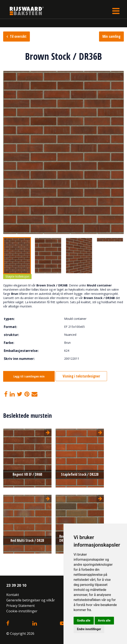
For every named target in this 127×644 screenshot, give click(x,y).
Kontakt (13, 595)
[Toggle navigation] (116, 11)
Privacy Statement (21, 606)
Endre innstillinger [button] (89, 629)
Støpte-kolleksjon (17, 276)
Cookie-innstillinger (22, 611)
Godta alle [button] (84, 620)
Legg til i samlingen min (29, 376)
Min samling (111, 36)
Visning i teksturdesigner (81, 376)
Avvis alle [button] (104, 620)
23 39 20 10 (16, 585)
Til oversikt (18, 36)
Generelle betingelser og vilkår (31, 600)
